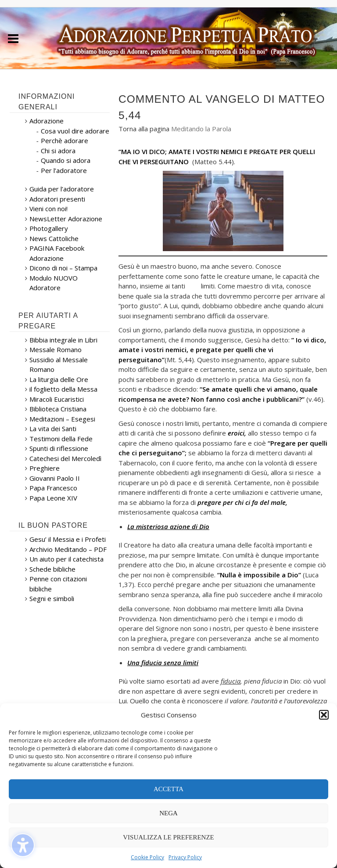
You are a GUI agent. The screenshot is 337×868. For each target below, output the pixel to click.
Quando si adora (66, 160)
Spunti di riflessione (59, 448)
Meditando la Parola (201, 129)
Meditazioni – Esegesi (62, 419)
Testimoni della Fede (61, 439)
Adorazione (47, 121)
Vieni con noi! (48, 209)
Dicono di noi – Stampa (63, 268)
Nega (168, 813)
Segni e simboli (52, 598)
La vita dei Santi (53, 429)
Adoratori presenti (57, 199)
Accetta (168, 789)
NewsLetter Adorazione (66, 219)
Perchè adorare (65, 140)
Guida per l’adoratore (62, 189)
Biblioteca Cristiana (58, 409)
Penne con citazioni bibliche (58, 584)
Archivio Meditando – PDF (68, 549)
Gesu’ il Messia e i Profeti (68, 539)
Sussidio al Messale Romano (59, 365)
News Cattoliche (54, 238)
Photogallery (49, 228)
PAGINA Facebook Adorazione (57, 253)
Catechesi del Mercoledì (65, 458)
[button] (324, 715)
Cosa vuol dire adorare (75, 131)
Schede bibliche (52, 569)
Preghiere (45, 468)
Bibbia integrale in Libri (63, 340)
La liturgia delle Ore (59, 379)
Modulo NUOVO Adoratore (54, 283)
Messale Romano (56, 349)
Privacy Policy (185, 857)
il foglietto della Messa (63, 389)
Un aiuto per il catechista (66, 559)
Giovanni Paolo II (55, 478)
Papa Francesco (53, 488)
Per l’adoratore (64, 170)
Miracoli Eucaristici (57, 399)
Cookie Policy (147, 857)
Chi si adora (58, 151)
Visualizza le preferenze (168, 837)
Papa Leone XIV (53, 498)
